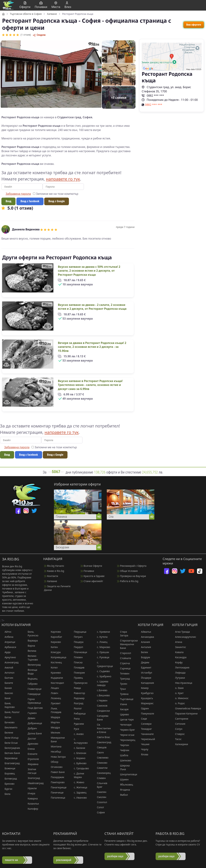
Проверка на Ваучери (132, 576)
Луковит (54, 703)
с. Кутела (101, 637)
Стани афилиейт (92, 581)
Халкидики (180, 744)
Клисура (54, 652)
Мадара (54, 717)
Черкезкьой (146, 739)
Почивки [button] (41, 5)
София (99, 812)
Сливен (100, 778)
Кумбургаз (146, 693)
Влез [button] (68, 5)
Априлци (8, 642)
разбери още (115, 856)
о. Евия (178, 688)
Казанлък (32, 804)
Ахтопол (8, 673)
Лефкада (179, 673)
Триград (123, 679)
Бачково (8, 722)
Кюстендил (56, 683)
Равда (76, 688)
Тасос (177, 739)
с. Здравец (79, 792)
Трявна (123, 694)
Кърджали (55, 678)
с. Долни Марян (77, 775)
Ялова (143, 754)
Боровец (8, 773)
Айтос (6, 632)
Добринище (33, 723)
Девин (30, 718)
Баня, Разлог (11, 712)
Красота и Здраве (93, 576)
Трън (121, 689)
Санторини (180, 719)
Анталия (144, 647)
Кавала (178, 652)
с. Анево (77, 734)
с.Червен (101, 700)
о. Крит (178, 693)
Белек (143, 652)
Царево (123, 714)
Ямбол (122, 795)
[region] (103, 230)
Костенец (55, 662)
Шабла (123, 755)
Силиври (145, 724)
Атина (177, 642)
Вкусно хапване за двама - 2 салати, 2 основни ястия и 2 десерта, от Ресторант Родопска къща (92, 307)
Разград (77, 703)
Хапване (51, 581)
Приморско (79, 683)
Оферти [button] (25, 5)
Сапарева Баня (101, 718)
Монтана (54, 746)
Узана (122, 704)
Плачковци (79, 652)
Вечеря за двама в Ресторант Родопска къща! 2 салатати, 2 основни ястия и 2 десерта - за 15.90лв (92, 347)
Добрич (31, 728)
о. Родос (179, 703)
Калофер (31, 809)
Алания (144, 642)
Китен (53, 647)
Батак (6, 717)
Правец (77, 678)
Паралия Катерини (185, 713)
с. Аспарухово (79, 741)
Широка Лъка (123, 767)
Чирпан (123, 745)
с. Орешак (101, 652)
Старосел (124, 653)
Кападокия (146, 683)
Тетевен (123, 673)
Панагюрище (57, 787)
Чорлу (143, 749)
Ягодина (123, 790)
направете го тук (63, 179)
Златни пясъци (30, 771)
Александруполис (184, 637)
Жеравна (31, 764)
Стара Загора (122, 634)
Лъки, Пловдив (54, 710)
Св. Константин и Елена (102, 728)
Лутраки (179, 678)
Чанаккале (146, 734)
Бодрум (144, 657)
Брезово (8, 784)
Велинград (33, 665)
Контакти (51, 576)
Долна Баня (33, 733)
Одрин (143, 708)
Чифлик (123, 750)
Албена (7, 637)
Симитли (101, 768)
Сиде (142, 719)
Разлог (76, 708)
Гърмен (31, 713)
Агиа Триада (181, 632)
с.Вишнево (102, 695)
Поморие (78, 673)
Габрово (31, 684)
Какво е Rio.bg (54, 571)
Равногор (78, 693)
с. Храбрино (102, 676)
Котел (53, 667)
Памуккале (146, 713)
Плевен (77, 657)
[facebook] (18, 511)
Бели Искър (10, 738)
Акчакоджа (146, 637)
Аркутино (9, 657)
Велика (30, 651)
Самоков (101, 706)
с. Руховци (102, 657)
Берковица (9, 758)
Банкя (7, 688)
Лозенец (54, 698)
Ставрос (178, 734)
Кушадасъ (145, 698)
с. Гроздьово (80, 768)
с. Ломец (101, 642)
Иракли (31, 788)
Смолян (100, 797)
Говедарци (32, 694)
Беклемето (9, 727)
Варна (30, 646)
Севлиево (101, 758)
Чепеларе (124, 725)
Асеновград (10, 662)
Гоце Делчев (34, 708)
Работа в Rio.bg (128, 581)
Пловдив (78, 667)
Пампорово (56, 782)
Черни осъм (126, 735)
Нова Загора (57, 757)
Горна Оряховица (33, 701)
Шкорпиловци (126, 774)
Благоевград (10, 763)
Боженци (8, 768)
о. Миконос (180, 698)
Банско (7, 693)
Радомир (78, 698)
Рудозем (77, 724)
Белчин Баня (11, 753)
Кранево (54, 673)
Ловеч (53, 693)
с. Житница (79, 787)
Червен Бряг (126, 730)
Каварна (31, 798)
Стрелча (123, 663)
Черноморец (126, 740)
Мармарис (146, 703)
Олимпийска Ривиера (187, 708)
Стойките (124, 658)
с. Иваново (79, 798)
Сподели (39, 35)
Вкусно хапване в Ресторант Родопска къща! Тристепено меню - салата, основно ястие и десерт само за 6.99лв (90, 385)
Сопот (99, 807)
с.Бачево (101, 690)
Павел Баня (56, 772)
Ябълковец (125, 785)
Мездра (54, 727)
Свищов (100, 747)
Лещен (53, 688)
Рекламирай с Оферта (132, 566)
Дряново (31, 744)
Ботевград (9, 779)
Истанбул (145, 673)
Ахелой (7, 667)
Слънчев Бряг (100, 785)
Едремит (144, 667)
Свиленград (102, 742)
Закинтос (179, 647)
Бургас (7, 789)
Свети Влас (102, 737)
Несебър (54, 752)
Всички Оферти (91, 566)
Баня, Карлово (8, 705)
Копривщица (57, 657)
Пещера (77, 642)
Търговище (125, 699)
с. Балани (78, 748)
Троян (122, 684)
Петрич (77, 637)
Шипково (124, 760)
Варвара (31, 641)
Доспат (30, 739)
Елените (31, 754)
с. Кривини (102, 632)
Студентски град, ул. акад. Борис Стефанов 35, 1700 (166, 89)
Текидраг (145, 729)
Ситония (179, 724)
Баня (6, 698)
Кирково (54, 642)
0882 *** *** (153, 96)
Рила (75, 719)
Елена (30, 749)
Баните (7, 683)
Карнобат (55, 637)
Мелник (54, 733)
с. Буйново (79, 763)
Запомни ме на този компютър (56, 194)
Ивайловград (34, 783)
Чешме (144, 744)
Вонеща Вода (31, 672)
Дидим (144, 662)
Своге (99, 752)
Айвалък (144, 632)
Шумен (123, 779)
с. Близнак (78, 753)
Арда (6, 652)
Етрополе (32, 759)
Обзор (53, 762)
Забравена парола (18, 194)
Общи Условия (127, 571)
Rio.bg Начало (54, 566)
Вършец (31, 679)
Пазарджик (56, 777)
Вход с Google (57, 201)
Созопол (100, 802)
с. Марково (102, 647)
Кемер (143, 688)
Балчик (7, 678)
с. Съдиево (102, 671)
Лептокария (181, 667)
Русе (75, 729)
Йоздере (144, 678)
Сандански (102, 711)
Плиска (77, 662)
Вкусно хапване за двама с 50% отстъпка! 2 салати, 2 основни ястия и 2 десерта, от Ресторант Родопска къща (89, 271)
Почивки (87, 571)
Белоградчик (11, 748)
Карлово (54, 632)
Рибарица (78, 713)
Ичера (30, 793)
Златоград (32, 778)
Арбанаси (9, 647)
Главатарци (33, 689)
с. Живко (77, 782)
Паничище (56, 792)
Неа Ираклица (182, 683)
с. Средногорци (103, 664)
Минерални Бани (56, 739)
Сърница (124, 668)
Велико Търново (31, 658)
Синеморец (102, 773)
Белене (7, 733)
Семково (101, 763)
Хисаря (123, 709)
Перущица (79, 632)
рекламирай (64, 860)
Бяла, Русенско (31, 634)
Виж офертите (194, 25)
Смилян (100, 792)
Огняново (55, 767)
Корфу (177, 662)
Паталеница (56, 798)
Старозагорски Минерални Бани (126, 644)
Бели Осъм (10, 743)
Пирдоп (77, 647)
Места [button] (56, 5)
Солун (177, 729)
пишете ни (11, 860)
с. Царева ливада (101, 683)
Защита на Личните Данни (57, 588)
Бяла (6, 794)
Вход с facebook (30, 201)
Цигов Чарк (125, 719)
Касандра (179, 657)
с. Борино (78, 758)
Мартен (54, 722)
